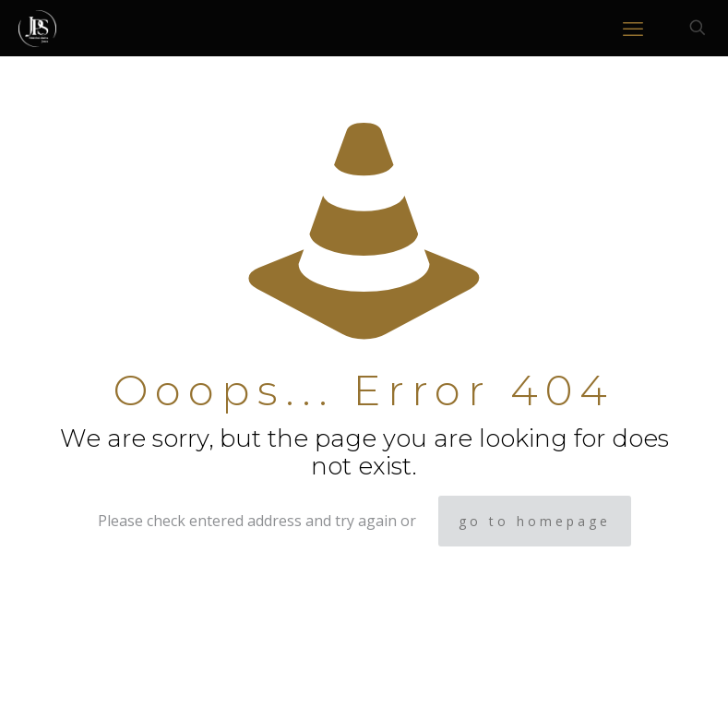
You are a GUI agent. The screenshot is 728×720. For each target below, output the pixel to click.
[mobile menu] (633, 28)
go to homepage (535, 521)
